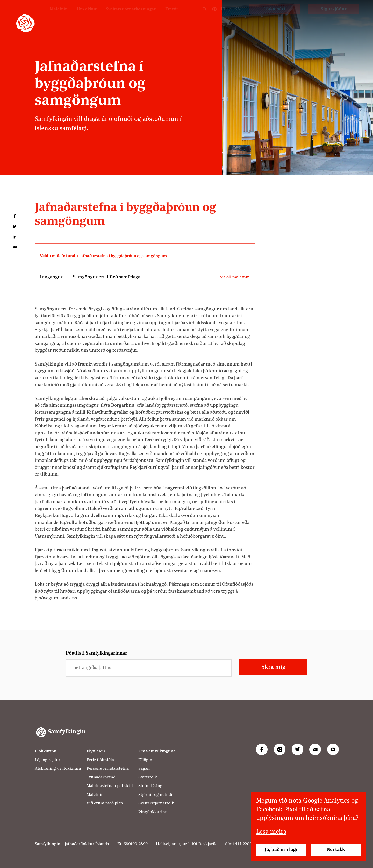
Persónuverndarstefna (108, 769)
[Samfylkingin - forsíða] (25, 23)
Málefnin (48, 16)
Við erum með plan (105, 803)
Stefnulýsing (150, 786)
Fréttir (171, 16)
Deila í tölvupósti (14, 247)
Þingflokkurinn (153, 812)
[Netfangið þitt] (149, 668)
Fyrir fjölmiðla (100, 760)
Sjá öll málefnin (235, 277)
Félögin (145, 760)
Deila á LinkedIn (14, 237)
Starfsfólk (148, 777)
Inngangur (51, 277)
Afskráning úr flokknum (58, 769)
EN (237, 16)
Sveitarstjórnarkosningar (126, 16)
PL (224, 16)
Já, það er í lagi (281, 850)
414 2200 (243, 844)
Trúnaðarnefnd (101, 777)
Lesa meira (271, 832)
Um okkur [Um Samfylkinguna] (78, 16)
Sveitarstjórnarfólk (156, 803)
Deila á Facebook (14, 216)
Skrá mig (273, 667)
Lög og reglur (48, 760)
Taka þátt (275, 16)
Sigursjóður (334, 16)
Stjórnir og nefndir (156, 795)
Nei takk (336, 850)
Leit (205, 16)
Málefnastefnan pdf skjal (110, 786)
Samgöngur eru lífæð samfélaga (107, 277)
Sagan (144, 769)
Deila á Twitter (14, 226)
